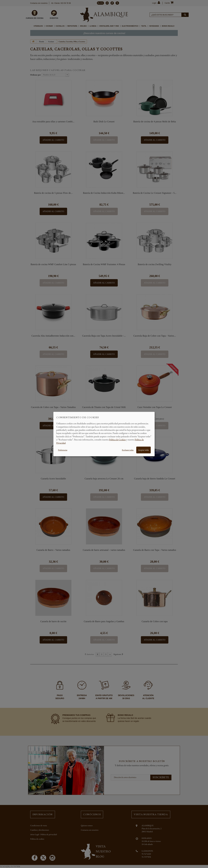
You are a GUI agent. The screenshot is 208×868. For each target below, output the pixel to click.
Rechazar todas (128, 450)
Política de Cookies (117, 440)
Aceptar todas (143, 450)
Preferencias (63, 450)
